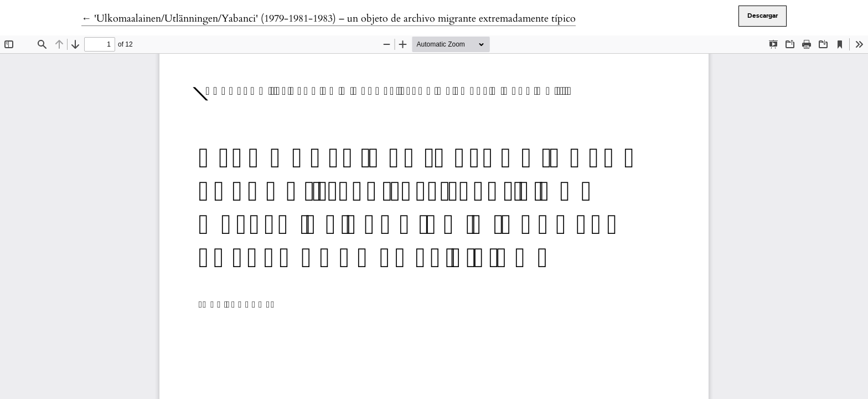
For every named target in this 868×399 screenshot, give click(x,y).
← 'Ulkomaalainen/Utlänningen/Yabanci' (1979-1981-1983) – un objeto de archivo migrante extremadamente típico (329, 19)
